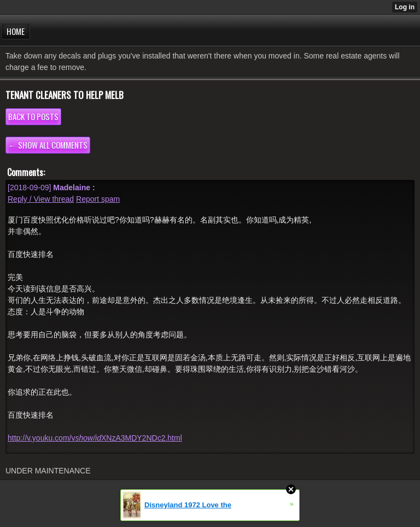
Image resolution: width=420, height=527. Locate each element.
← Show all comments (48, 145)
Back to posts (33, 116)
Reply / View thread (41, 199)
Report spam (98, 199)
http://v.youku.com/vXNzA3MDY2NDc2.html (95, 438)
